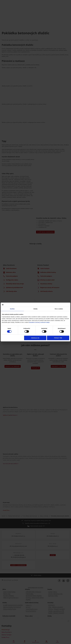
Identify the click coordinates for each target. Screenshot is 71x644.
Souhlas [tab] (12, 309)
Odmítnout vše (35, 338)
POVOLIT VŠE (58, 338)
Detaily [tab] (35, 309)
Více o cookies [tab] (59, 309)
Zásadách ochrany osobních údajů (39, 322)
